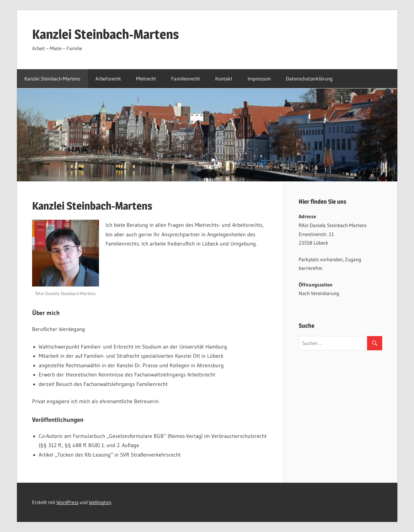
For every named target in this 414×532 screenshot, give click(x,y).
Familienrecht (186, 79)
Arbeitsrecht (108, 79)
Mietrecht (146, 79)
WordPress (67, 502)
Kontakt (224, 79)
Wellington (100, 502)
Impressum (259, 79)
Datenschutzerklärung (309, 79)
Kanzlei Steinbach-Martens (106, 34)
